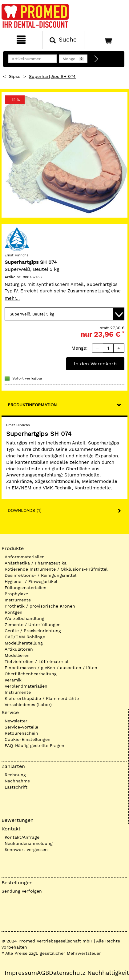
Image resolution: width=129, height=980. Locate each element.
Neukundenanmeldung (29, 843)
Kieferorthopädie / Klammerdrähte (42, 698)
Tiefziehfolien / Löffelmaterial (36, 661)
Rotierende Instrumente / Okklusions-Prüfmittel (56, 569)
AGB (43, 973)
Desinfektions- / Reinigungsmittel (40, 575)
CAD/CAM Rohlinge (25, 637)
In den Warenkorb (95, 364)
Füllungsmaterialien (26, 588)
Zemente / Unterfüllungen (33, 625)
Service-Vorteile (21, 727)
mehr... (12, 298)
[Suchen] (63, 40)
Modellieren (17, 655)
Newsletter (16, 721)
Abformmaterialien (25, 557)
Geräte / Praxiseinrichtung (33, 631)
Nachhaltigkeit (108, 973)
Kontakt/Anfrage (22, 837)
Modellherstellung (24, 643)
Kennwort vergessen (26, 849)
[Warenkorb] (106, 40)
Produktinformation (32, 405)
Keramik (13, 680)
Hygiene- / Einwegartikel (31, 581)
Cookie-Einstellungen (28, 739)
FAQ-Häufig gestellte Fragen (34, 745)
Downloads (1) (25, 510)
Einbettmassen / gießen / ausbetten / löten (51, 668)
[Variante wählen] (64, 314)
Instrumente (18, 600)
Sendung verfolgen (22, 891)
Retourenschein (21, 733)
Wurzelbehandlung (24, 618)
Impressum (21, 973)
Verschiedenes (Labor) (28, 705)
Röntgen (14, 612)
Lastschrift (16, 787)
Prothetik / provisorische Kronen (40, 606)
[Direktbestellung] (96, 59)
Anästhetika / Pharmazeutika (36, 563)
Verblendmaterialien (26, 686)
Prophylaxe (16, 594)
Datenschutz (67, 973)
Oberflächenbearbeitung (31, 674)
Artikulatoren (19, 649)
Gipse (14, 76)
